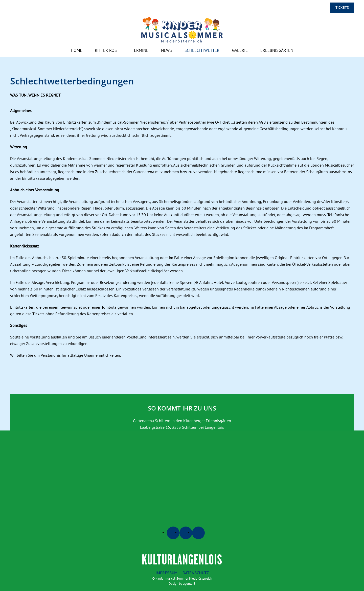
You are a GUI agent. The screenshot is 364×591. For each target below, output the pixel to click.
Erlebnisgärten (277, 50)
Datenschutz (196, 573)
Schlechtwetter (202, 50)
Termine (140, 50)
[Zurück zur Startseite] (182, 30)
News (166, 50)
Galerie (240, 50)
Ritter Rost (107, 50)
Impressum (166, 573)
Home (76, 50)
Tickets (342, 8)
